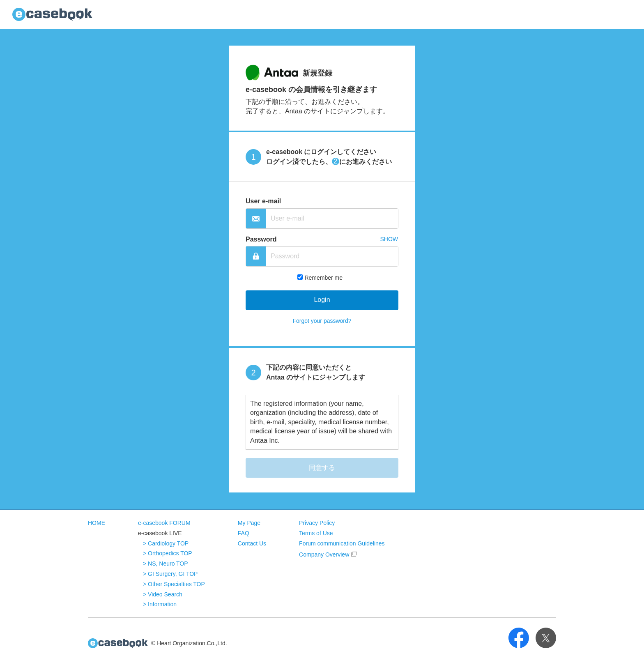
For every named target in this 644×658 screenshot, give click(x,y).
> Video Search (163, 594)
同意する (322, 468)
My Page (249, 523)
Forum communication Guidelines (342, 543)
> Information (160, 604)
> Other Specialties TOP (174, 584)
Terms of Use (316, 533)
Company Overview (324, 554)
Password (261, 239)
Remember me (323, 278)
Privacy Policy (317, 523)
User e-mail (263, 201)
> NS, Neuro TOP (166, 564)
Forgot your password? (322, 321)
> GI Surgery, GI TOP (170, 574)
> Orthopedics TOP (168, 553)
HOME (97, 523)
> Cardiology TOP (166, 543)
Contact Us (252, 543)
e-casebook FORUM (164, 523)
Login (322, 300)
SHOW (389, 239)
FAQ (244, 533)
